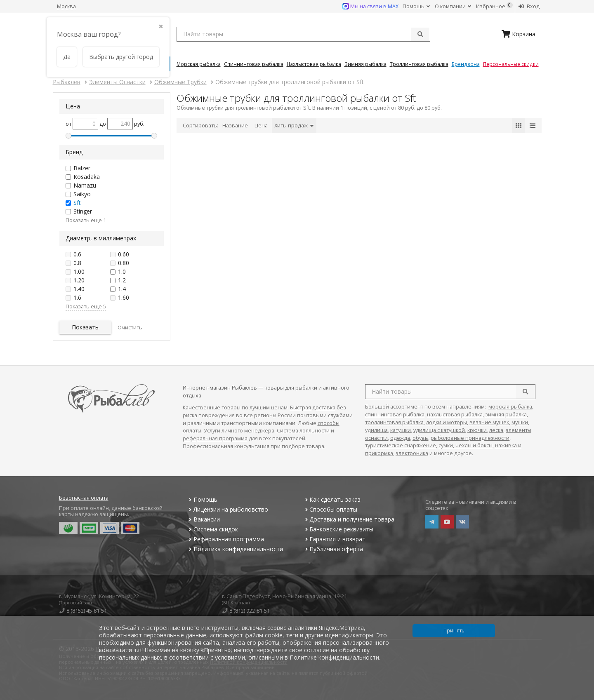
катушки (401, 430)
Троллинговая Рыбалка (419, 64)
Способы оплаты (330, 509)
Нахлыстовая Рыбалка (314, 64)
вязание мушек (489, 422)
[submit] (420, 34)
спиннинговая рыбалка (395, 415)
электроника (412, 453)
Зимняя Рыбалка (365, 64)
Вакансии (204, 519)
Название (235, 126)
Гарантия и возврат (334, 539)
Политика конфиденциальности (235, 549)
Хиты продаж (294, 126)
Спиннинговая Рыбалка (254, 64)
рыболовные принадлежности (470, 438)
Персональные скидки (511, 64)
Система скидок (213, 529)
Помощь (416, 6)
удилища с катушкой (439, 430)
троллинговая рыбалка (394, 422)
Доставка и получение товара (349, 519)
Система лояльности (303, 431)
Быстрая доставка (313, 408)
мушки (520, 422)
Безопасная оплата (84, 498)
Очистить (130, 328)
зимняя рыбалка (506, 415)
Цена (261, 126)
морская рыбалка (510, 407)
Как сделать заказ (332, 499)
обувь (420, 438)
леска (496, 430)
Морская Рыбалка (199, 64)
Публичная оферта (333, 549)
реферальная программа (215, 438)
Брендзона (466, 64)
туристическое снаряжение (401, 445)
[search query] (303, 34)
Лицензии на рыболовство (228, 509)
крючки (477, 430)
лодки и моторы (447, 422)
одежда (400, 438)
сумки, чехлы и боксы (466, 445)
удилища (376, 430)
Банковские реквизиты (338, 529)
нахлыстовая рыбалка (455, 415)
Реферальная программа (226, 539)
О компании (453, 6)
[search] (526, 392)
